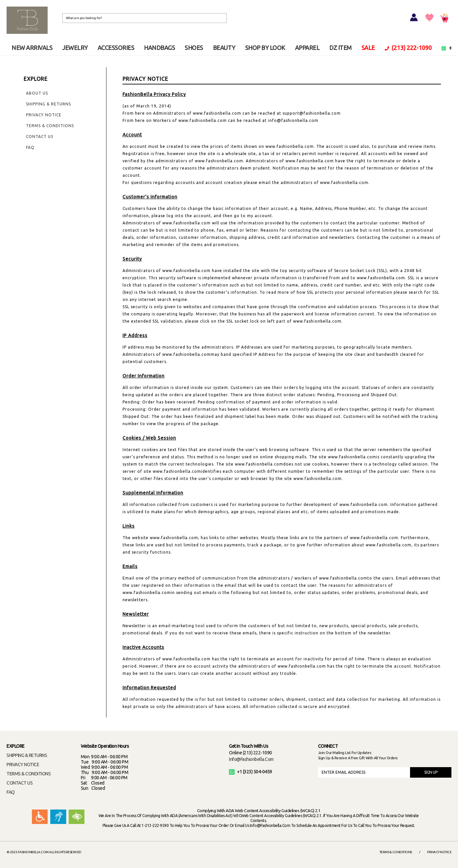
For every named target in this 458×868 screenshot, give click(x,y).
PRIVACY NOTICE (23, 765)
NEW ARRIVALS (32, 48)
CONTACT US (20, 783)
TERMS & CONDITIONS (29, 774)
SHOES (194, 48)
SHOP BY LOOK (265, 48)
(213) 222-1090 (408, 48)
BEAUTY (224, 48)
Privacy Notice (44, 115)
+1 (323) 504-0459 (251, 772)
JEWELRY (75, 48)
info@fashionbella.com (251, 759)
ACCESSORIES (116, 48)
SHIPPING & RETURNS (27, 755)
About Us (37, 93)
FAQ (30, 147)
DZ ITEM (340, 48)
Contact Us (40, 137)
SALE (368, 48)
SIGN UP (431, 772)
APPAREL (307, 48)
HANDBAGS (159, 48)
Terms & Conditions (50, 126)
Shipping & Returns (48, 104)
